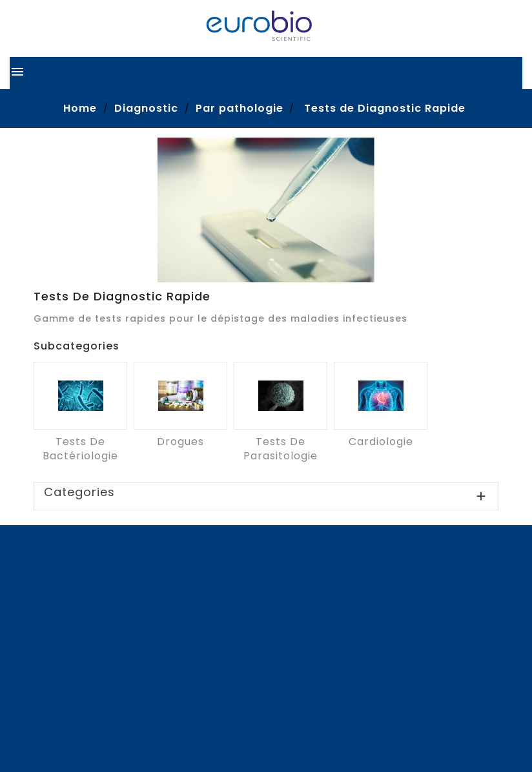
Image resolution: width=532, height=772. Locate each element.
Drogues (180, 442)
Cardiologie (381, 442)
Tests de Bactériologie (80, 449)
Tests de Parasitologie (281, 449)
